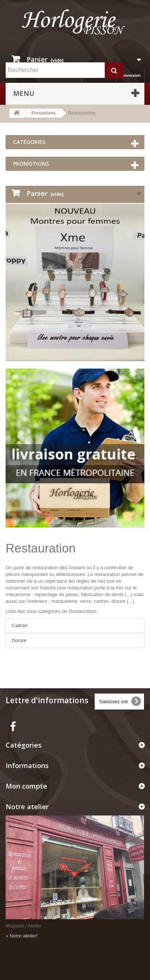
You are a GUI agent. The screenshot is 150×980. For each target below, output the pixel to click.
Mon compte (26, 786)
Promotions (31, 164)
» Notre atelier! (22, 936)
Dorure (19, 640)
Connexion (130, 75)
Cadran (20, 625)
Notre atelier (27, 807)
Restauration (41, 548)
